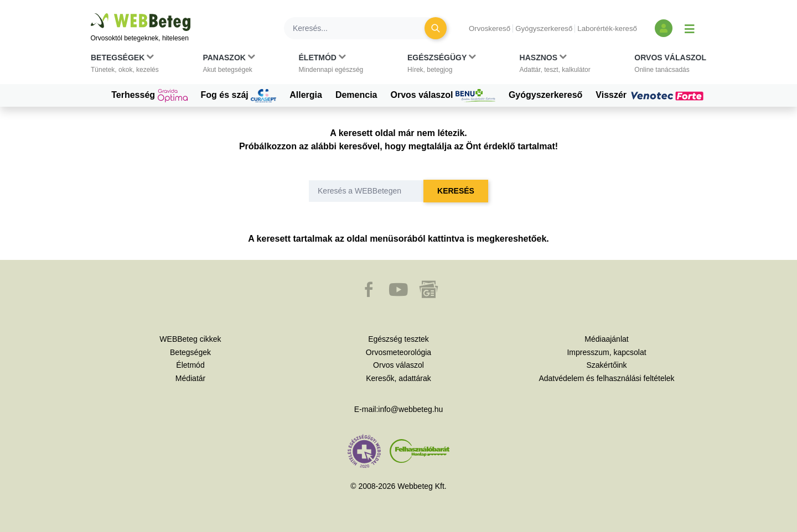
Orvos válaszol (443, 96)
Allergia (306, 95)
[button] (125, 66)
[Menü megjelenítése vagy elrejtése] (690, 28)
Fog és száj (239, 96)
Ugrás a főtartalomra (91, 14)
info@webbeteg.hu (410, 409)
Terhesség (149, 96)
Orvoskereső (490, 28)
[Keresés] (361, 28)
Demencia (356, 95)
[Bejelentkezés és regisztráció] (664, 28)
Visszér (651, 95)
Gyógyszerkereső (544, 28)
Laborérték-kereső (607, 28)
